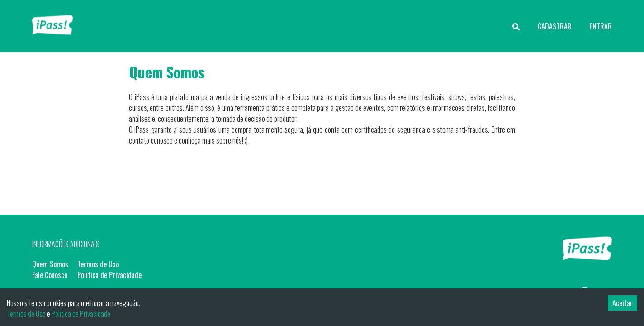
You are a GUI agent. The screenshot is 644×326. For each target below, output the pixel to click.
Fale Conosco (50, 275)
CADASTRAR (555, 26)
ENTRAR (601, 26)
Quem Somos (50, 264)
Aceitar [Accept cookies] (623, 303)
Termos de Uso (98, 264)
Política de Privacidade (109, 275)
